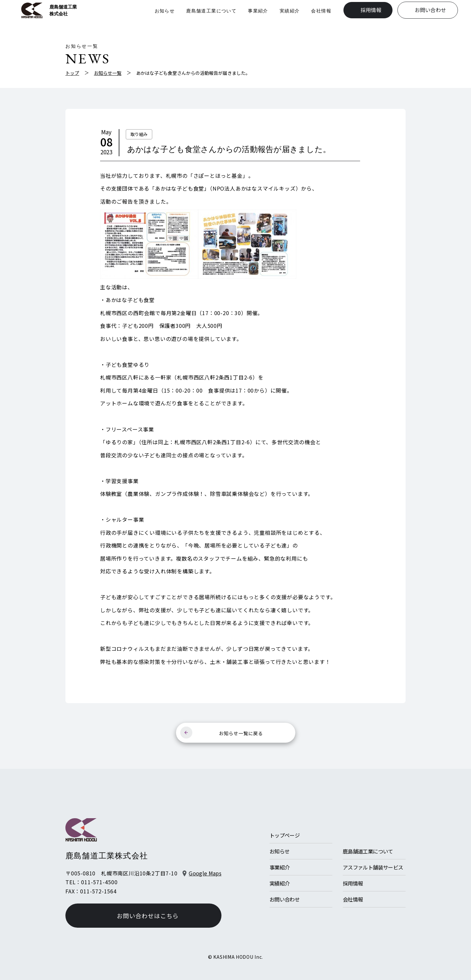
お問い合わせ (430, 10)
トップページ (285, 835)
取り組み (139, 134)
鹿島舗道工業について (211, 11)
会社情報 (321, 11)
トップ (72, 73)
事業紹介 (258, 11)
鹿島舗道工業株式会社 (49, 10)
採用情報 (371, 10)
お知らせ (165, 11)
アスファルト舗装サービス (373, 867)
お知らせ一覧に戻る (241, 733)
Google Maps (205, 873)
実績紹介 (290, 11)
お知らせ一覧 (108, 73)
